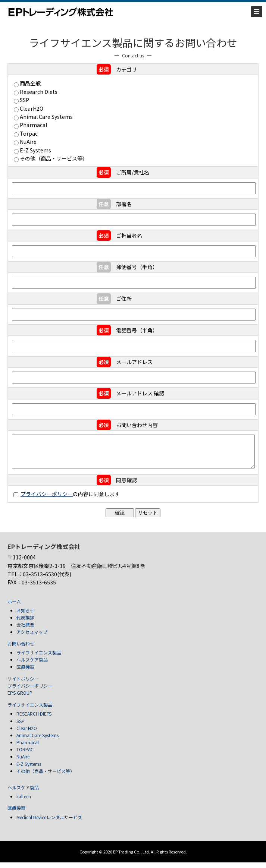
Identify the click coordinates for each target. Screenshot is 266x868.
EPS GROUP (20, 698)
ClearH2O (32, 108)
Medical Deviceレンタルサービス (49, 823)
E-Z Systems (35, 150)
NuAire (28, 142)
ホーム (14, 607)
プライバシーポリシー (47, 499)
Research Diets (39, 92)
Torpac (29, 133)
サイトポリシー (23, 684)
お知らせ (25, 616)
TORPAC (25, 755)
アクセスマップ (32, 637)
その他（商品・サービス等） (54, 158)
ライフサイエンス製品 (39, 658)
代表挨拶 (25, 623)
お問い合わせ (21, 649)
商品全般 (30, 83)
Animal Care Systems (46, 117)
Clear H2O (27, 734)
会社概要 (25, 630)
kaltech (24, 802)
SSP (24, 100)
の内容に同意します (67, 499)
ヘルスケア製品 (32, 665)
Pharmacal (33, 125)
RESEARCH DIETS (34, 719)
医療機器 (25, 672)
